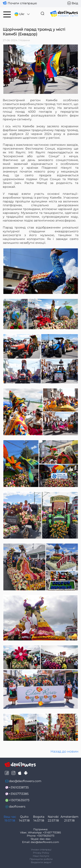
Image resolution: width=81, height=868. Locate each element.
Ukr (22, 14)
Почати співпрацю (22, 3)
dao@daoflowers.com (25, 781)
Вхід (75, 3)
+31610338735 (19, 787)
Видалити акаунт (41, 862)
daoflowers (17, 806)
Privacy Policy (41, 853)
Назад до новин (64, 751)
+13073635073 (19, 800)
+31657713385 (19, 794)
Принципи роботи (41, 859)
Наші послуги (41, 856)
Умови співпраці (41, 850)
